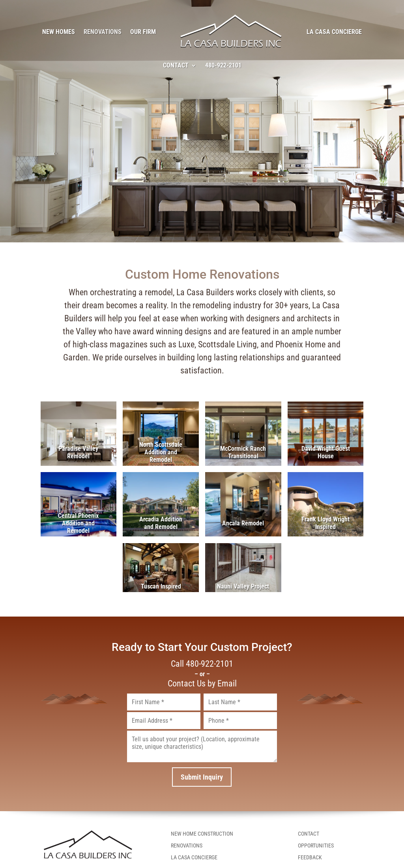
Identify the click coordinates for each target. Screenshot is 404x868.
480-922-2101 (223, 65)
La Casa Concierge (334, 32)
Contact (176, 65)
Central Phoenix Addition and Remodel (78, 523)
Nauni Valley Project (243, 586)
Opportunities (316, 846)
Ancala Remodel (243, 523)
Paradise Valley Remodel (78, 452)
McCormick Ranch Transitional (243, 452)
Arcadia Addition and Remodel (161, 523)
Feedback (310, 858)
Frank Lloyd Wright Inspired (325, 523)
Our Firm (143, 32)
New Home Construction (202, 834)
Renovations (103, 32)
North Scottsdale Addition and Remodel (161, 452)
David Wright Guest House (326, 452)
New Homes (59, 32)
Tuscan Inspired (161, 586)
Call (202, 664)
